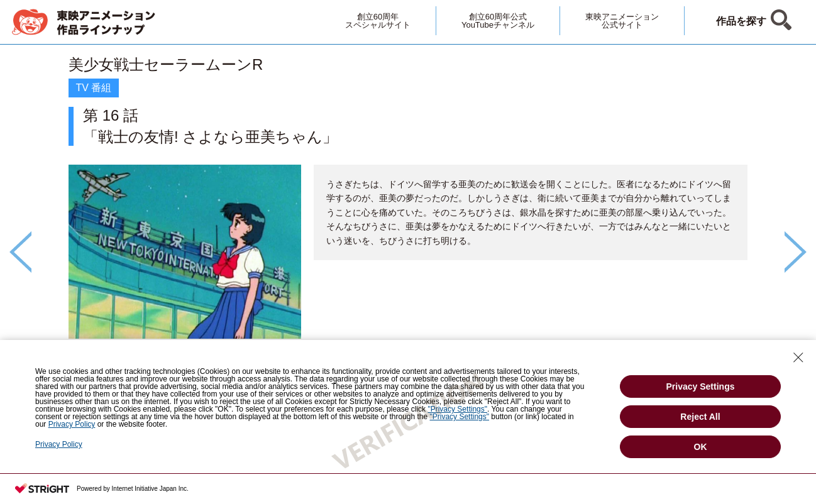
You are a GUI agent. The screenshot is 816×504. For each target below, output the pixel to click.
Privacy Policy (59, 444)
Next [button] (796, 252)
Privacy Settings (701, 386)
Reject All (700, 417)
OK (701, 447)
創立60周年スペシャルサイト (378, 21)
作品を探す (741, 21)
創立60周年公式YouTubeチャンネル (498, 21)
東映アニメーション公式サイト (622, 21)
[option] (408, 230)
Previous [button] (20, 252)
